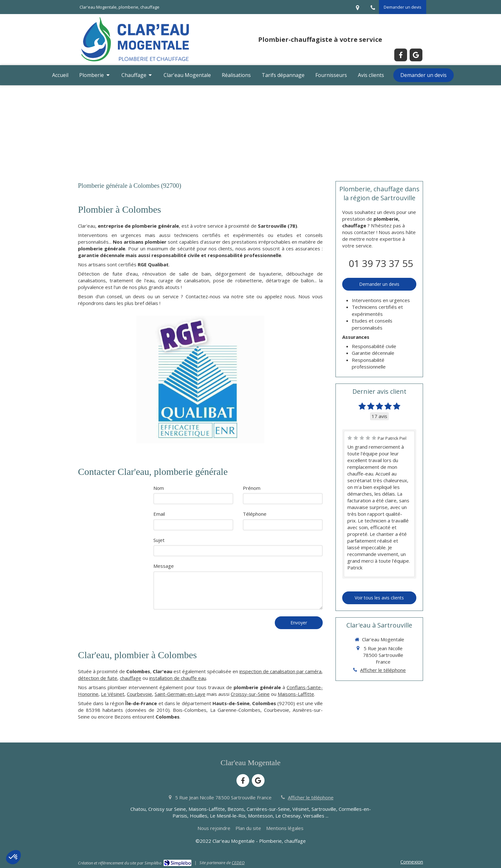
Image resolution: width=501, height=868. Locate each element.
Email (159, 514)
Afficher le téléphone (383, 670)
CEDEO (238, 863)
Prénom (252, 488)
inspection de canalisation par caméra (280, 671)
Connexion (412, 862)
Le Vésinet (113, 694)
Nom (159, 488)
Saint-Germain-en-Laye (180, 694)
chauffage (131, 678)
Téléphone (255, 514)
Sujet (159, 540)
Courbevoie (139, 694)
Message (164, 566)
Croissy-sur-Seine (250, 694)
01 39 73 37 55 (381, 263)
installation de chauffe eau (178, 678)
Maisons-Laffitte (296, 694)
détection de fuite (98, 678)
